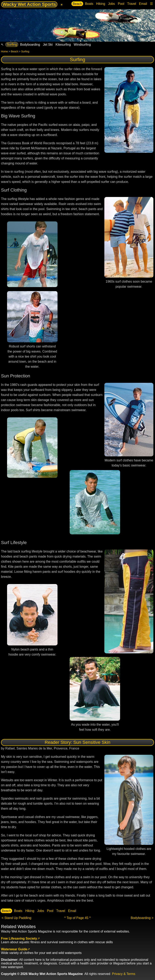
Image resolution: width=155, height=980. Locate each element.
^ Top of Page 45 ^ (77, 918)
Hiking (101, 4)
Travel (132, 4)
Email (143, 4)
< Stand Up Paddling (16, 918)
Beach (77, 4)
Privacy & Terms (124, 974)
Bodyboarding (30, 45)
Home (4, 51)
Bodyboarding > (142, 918)
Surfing (12, 45)
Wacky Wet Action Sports (29, 4)
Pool (121, 4)
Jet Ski (48, 45)
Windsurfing (82, 45)
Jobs (111, 4)
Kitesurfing (63, 45)
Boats (89, 4)
